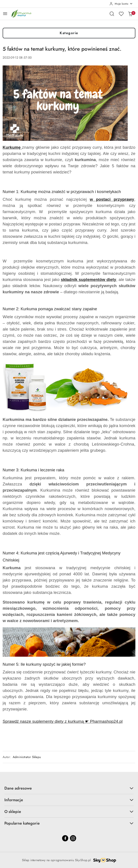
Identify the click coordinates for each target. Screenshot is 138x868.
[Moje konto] (121, 4)
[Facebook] (65, 838)
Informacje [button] (69, 800)
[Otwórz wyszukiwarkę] (112, 14)
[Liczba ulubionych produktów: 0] (121, 14)
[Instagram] (73, 838)
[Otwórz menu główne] (5, 14)
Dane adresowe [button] (69, 788)
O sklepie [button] (69, 812)
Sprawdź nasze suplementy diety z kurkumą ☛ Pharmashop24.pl (63, 721)
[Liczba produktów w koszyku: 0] (130, 14)
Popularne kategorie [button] (69, 823)
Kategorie (69, 33)
